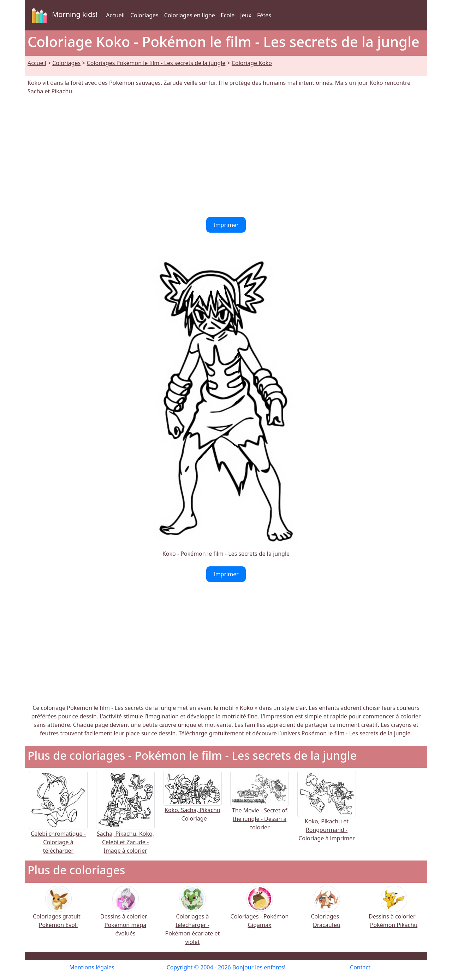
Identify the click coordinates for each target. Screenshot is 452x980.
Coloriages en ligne (190, 15)
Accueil (115, 15)
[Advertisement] (226, 156)
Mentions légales (92, 967)
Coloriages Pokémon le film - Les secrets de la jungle (156, 63)
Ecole (228, 15)
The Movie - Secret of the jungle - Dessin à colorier (260, 807)
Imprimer (226, 225)
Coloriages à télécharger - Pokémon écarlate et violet (193, 920)
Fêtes (264, 15)
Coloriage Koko (252, 63)
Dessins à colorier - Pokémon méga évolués (125, 916)
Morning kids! (63, 15)
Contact (360, 967)
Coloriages (144, 15)
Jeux (246, 15)
